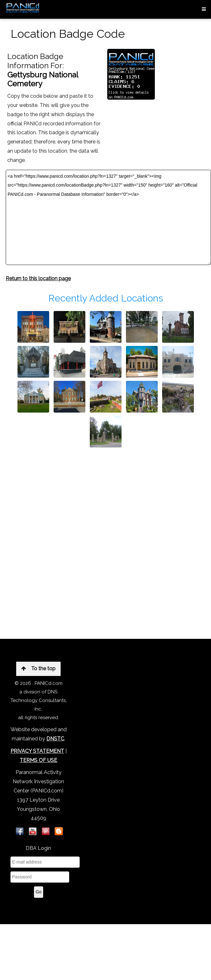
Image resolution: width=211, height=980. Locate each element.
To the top (38, 669)
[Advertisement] (71, 524)
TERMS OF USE (38, 760)
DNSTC (55, 739)
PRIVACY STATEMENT (37, 751)
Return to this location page (38, 278)
